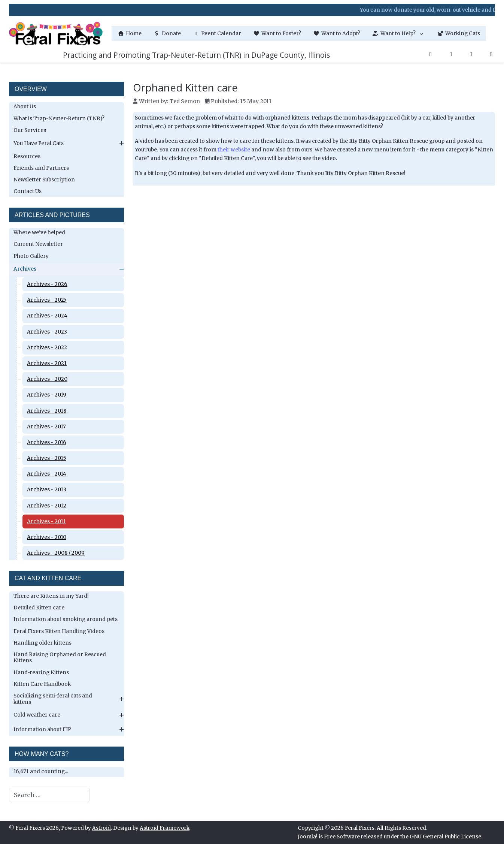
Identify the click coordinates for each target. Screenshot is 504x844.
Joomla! (308, 837)
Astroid (101, 828)
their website (234, 150)
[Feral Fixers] (56, 34)
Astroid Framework (165, 828)
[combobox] (49, 795)
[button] (399, 34)
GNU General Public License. (446, 837)
